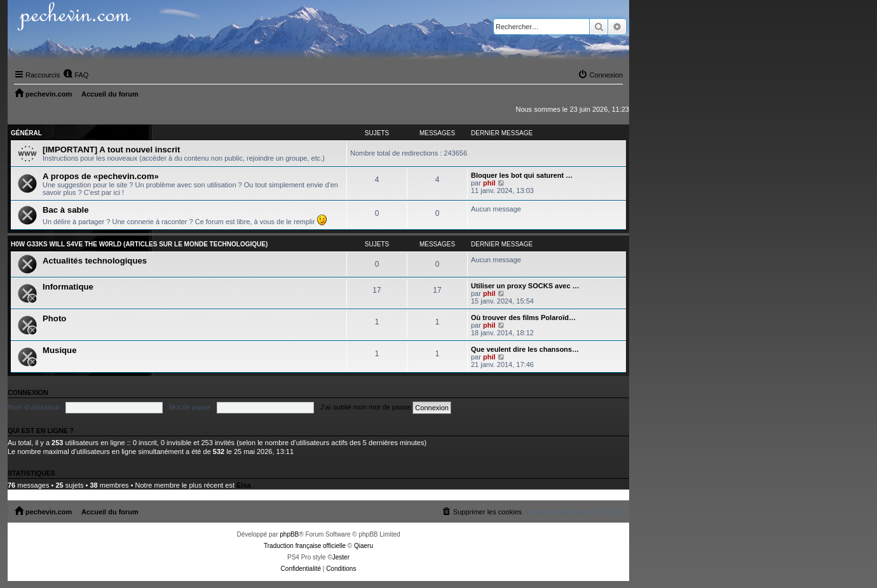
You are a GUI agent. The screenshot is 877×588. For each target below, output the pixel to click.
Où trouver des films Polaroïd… (523, 317)
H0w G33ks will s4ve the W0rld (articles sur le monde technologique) (139, 244)
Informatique (68, 287)
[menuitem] (76, 75)
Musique (59, 350)
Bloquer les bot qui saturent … (522, 175)
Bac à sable (66, 210)
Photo (54, 318)
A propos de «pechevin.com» (101, 176)
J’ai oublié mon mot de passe (365, 407)
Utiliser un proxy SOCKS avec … (525, 286)
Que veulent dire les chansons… (525, 349)
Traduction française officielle (305, 546)
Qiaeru (364, 546)
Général (26, 133)
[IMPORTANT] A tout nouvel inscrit (111, 150)
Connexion (28, 392)
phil (489, 183)
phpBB (289, 534)
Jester (341, 557)
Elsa (244, 485)
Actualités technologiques (95, 261)
